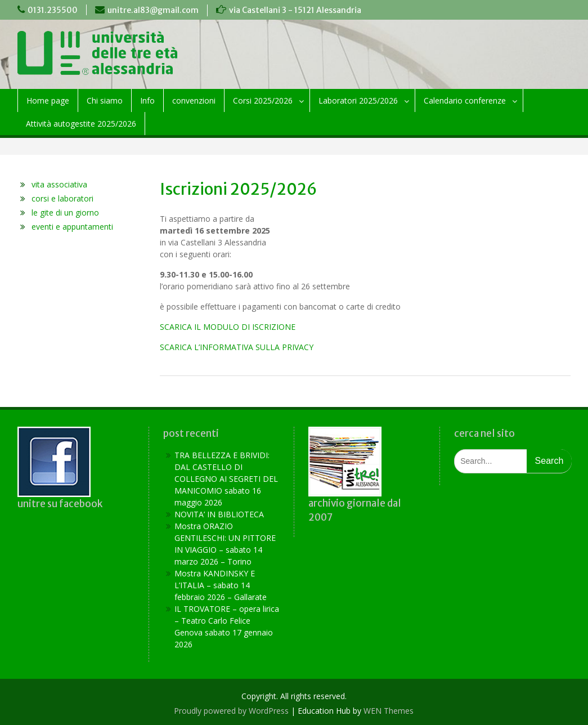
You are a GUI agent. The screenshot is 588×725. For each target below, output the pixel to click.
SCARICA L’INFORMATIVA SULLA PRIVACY (237, 347)
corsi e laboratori (62, 198)
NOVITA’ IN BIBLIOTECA (219, 514)
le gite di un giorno (65, 212)
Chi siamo (105, 100)
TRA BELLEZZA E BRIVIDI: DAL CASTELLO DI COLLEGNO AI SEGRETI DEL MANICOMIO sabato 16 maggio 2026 (226, 479)
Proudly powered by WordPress (231, 711)
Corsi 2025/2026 (263, 100)
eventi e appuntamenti (72, 227)
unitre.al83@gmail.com (153, 10)
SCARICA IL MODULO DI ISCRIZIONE (228, 327)
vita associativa (59, 184)
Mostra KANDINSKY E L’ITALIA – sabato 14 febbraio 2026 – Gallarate (221, 585)
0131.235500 (53, 10)
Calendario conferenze (465, 100)
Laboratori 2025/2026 (358, 100)
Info (147, 100)
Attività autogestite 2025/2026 (81, 124)
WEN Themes (389, 711)
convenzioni (194, 100)
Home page (48, 100)
